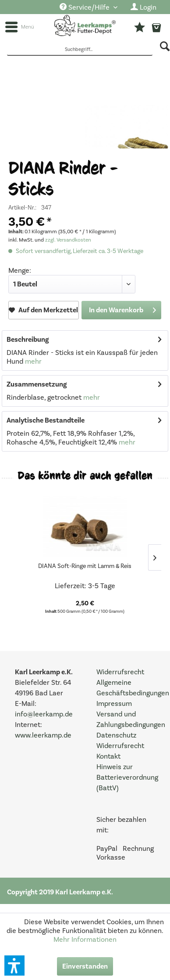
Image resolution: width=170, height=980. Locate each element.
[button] (14, 966)
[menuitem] (89, 8)
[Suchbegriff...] (80, 50)
